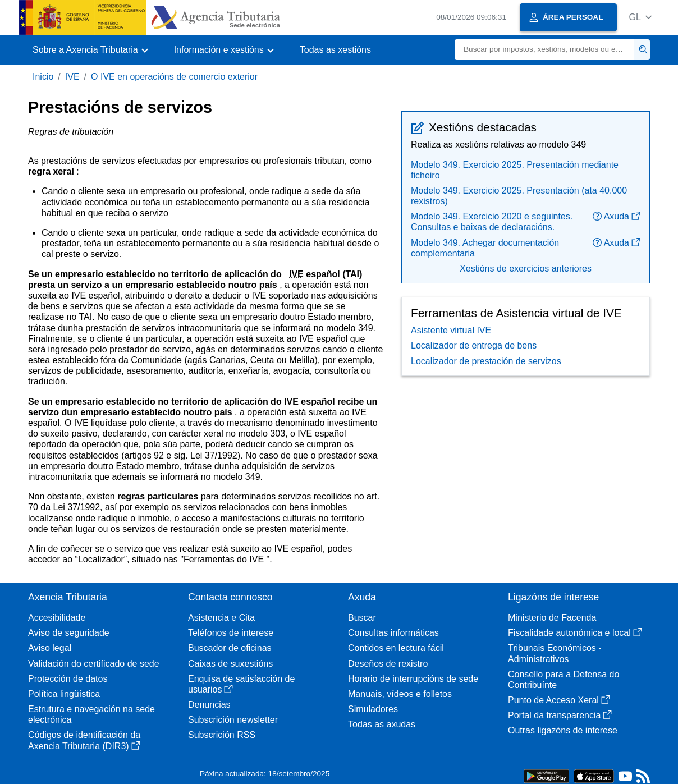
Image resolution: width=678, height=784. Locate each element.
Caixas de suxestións (230, 664)
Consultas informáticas (393, 633)
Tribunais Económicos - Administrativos (555, 653)
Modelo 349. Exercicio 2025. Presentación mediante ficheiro (515, 170)
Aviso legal (50, 648)
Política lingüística (64, 694)
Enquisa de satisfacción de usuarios (241, 684)
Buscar (362, 618)
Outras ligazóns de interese (563, 730)
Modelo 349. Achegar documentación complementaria (485, 248)
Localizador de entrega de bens (474, 345)
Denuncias (209, 705)
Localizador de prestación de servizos (486, 361)
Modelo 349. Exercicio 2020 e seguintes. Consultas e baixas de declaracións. (492, 222)
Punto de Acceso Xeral (559, 700)
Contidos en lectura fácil (396, 648)
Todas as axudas (382, 724)
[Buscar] (544, 50)
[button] (640, 17)
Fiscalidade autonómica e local (575, 633)
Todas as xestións (335, 50)
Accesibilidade (57, 618)
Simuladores (373, 709)
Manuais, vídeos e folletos (400, 694)
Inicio (43, 77)
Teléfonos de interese (231, 633)
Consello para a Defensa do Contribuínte (564, 680)
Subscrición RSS (222, 735)
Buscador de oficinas (230, 648)
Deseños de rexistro (388, 664)
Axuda (617, 216)
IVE (72, 77)
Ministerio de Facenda (552, 618)
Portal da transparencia (560, 715)
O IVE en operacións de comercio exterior (174, 77)
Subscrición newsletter (233, 720)
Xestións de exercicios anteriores (526, 269)
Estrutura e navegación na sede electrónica (91, 714)
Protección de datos (68, 679)
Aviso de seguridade (69, 633)
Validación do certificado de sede (94, 664)
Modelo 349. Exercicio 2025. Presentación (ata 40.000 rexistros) (519, 196)
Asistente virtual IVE (451, 330)
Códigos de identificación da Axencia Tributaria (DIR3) (84, 740)
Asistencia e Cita (221, 618)
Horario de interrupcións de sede (413, 679)
